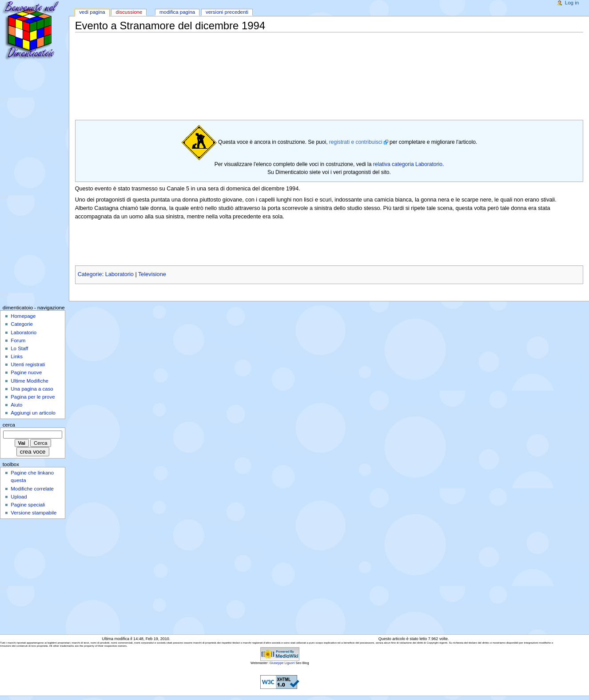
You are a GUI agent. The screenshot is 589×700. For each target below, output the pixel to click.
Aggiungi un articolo (33, 413)
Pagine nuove (26, 372)
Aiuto (16, 405)
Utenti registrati (28, 364)
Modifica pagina (177, 12)
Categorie (90, 274)
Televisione (152, 274)
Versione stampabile (34, 513)
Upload (19, 497)
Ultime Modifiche (30, 381)
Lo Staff (19, 348)
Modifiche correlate (32, 489)
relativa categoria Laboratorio (408, 164)
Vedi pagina (92, 12)
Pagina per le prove (33, 397)
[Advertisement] (237, 53)
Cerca (9, 425)
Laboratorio (119, 274)
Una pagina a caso (32, 389)
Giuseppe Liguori (282, 663)
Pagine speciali (28, 505)
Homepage (23, 316)
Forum (18, 340)
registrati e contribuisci (356, 142)
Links (17, 356)
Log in (572, 3)
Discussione (129, 12)
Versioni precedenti (227, 12)
